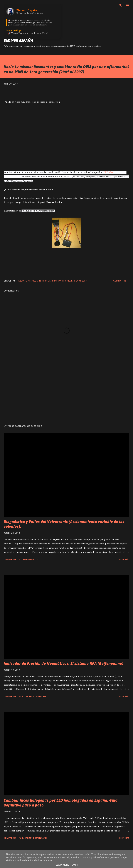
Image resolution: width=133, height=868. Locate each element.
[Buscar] (120, 5)
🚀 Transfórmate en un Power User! (28, 33)
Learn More (62, 865)
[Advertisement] (66, 393)
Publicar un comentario (33, 696)
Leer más (124, 559)
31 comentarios (28, 559)
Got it (75, 865)
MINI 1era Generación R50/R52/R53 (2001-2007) (62, 281)
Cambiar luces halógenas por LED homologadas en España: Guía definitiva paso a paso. (61, 803)
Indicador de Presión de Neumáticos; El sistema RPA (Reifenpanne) (63, 663)
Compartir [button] (120, 281)
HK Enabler (109, 172)
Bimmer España (18, 40)
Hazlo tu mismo (26, 281)
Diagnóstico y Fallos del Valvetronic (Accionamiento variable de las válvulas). (64, 524)
